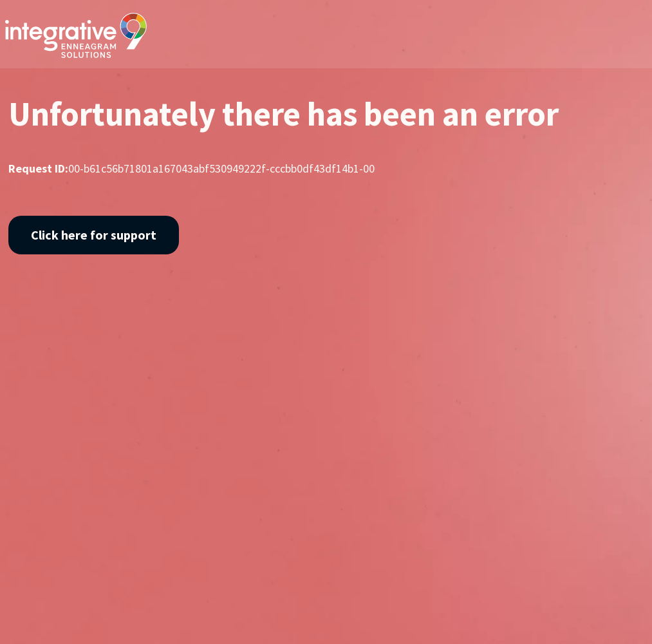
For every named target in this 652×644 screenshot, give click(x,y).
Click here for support (94, 235)
